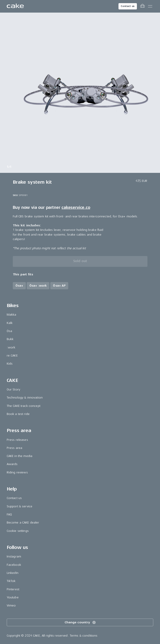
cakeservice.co (76, 207)
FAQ (9, 514)
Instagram (14, 556)
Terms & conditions (84, 636)
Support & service (20, 506)
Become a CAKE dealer (23, 523)
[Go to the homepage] (15, 6)
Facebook (14, 565)
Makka (12, 315)
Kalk (10, 323)
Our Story (13, 389)
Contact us (128, 6)
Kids (10, 364)
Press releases (17, 440)
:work (11, 347)
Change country (80, 622)
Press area (14, 448)
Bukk (10, 339)
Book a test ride (18, 414)
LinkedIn (13, 573)
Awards (12, 464)
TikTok (11, 581)
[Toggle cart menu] (142, 6)
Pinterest (13, 589)
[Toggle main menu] (150, 6)
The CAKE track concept (24, 406)
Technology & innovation (25, 398)
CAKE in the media (20, 456)
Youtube (13, 597)
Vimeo (11, 605)
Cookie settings (18, 531)
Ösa (9, 331)
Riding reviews (17, 472)
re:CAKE (12, 355)
